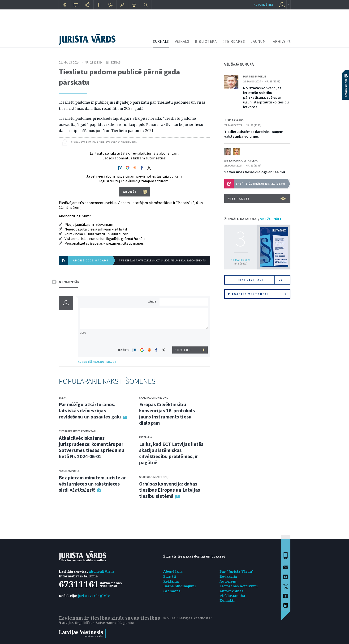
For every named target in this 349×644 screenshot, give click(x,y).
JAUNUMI (259, 41)
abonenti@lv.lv (102, 571)
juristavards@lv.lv (94, 596)
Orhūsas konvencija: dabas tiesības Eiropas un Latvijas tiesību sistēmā (170, 490)
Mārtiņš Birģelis (255, 76)
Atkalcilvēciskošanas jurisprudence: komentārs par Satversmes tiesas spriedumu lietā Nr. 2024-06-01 (92, 447)
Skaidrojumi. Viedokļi (154, 398)
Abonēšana (173, 571)
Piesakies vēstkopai (257, 294)
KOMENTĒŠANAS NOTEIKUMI (97, 362)
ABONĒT (130, 192)
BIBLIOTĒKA (206, 41)
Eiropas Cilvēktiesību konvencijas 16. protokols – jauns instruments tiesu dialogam (169, 414)
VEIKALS (182, 41)
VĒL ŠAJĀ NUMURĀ (239, 64)
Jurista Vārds (234, 120)
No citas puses (69, 471)
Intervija (146, 437)
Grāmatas (172, 591)
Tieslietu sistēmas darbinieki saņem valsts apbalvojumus (254, 134)
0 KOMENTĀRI (70, 282)
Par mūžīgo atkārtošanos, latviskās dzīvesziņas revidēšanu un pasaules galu (90, 411)
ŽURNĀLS (161, 41)
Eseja (63, 398)
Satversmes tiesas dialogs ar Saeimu (255, 172)
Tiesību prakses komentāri (78, 431)
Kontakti (227, 600)
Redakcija (228, 576)
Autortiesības (232, 591)
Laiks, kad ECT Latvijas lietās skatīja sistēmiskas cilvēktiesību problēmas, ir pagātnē (171, 453)
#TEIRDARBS (234, 41)
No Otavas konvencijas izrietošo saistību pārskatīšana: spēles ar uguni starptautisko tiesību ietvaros (266, 97)
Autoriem (228, 581)
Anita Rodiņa (233, 160)
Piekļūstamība (232, 596)
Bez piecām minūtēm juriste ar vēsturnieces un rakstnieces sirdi (92, 484)
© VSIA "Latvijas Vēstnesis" (188, 618)
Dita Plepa (251, 160)
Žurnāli (170, 576)
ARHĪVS (279, 41)
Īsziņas (115, 62)
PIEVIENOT (184, 350)
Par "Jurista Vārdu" (237, 571)
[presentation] (184, 338)
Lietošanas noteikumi (239, 586)
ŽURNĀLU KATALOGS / (253, 219)
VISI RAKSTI (257, 199)
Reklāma (171, 581)
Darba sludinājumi (180, 586)
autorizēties (264, 5)
